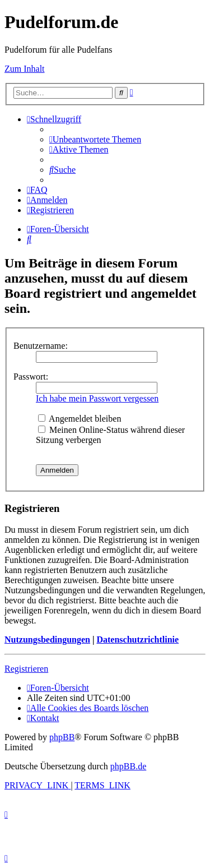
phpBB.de (128, 766)
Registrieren (26, 669)
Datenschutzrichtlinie (137, 640)
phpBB (62, 737)
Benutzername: (41, 346)
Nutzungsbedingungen (47, 640)
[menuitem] (95, 139)
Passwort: (31, 377)
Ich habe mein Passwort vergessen (97, 398)
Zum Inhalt (25, 69)
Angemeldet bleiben (80, 419)
